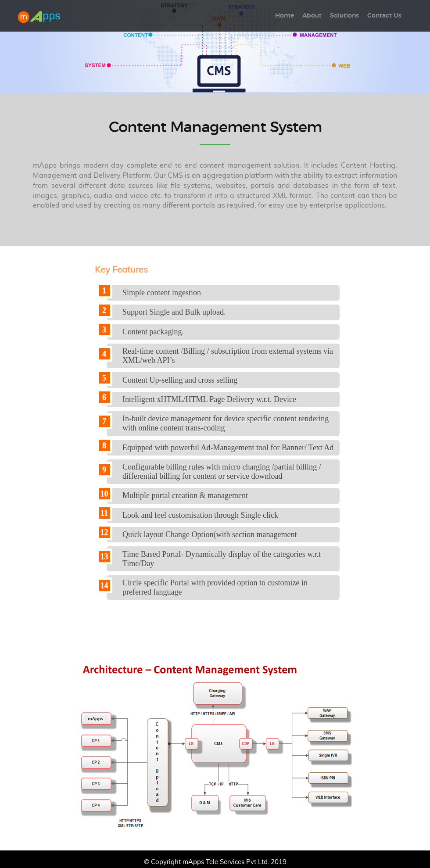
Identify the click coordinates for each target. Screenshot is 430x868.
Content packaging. (153, 332)
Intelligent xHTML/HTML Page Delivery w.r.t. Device (209, 399)
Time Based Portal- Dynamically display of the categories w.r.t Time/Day (222, 559)
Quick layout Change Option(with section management (210, 534)
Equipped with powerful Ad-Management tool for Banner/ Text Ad (228, 448)
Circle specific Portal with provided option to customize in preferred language (215, 587)
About (312, 16)
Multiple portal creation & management (185, 495)
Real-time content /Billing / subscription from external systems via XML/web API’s (228, 356)
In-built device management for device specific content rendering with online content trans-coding (226, 423)
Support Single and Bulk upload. (174, 312)
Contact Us (384, 16)
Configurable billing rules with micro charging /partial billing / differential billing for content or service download (222, 472)
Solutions (344, 16)
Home (285, 16)
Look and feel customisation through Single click (200, 515)
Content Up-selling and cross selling (180, 380)
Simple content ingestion (162, 293)
